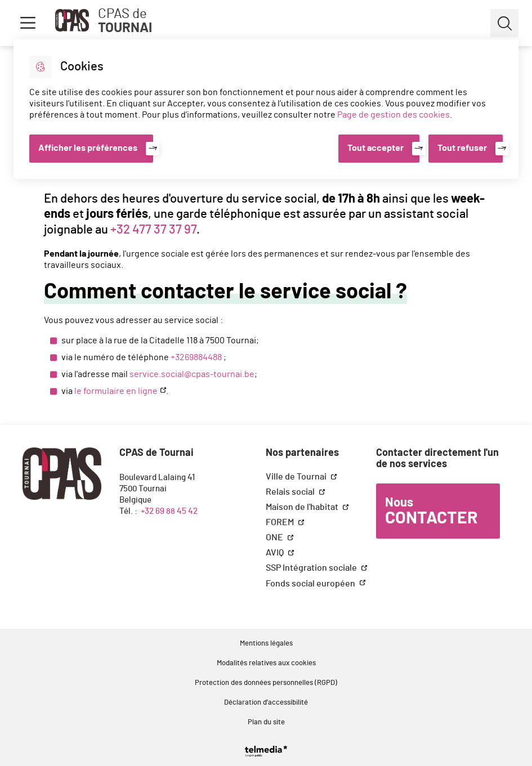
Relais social (291, 492)
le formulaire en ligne (116, 391)
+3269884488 (196, 357)
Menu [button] (28, 23)
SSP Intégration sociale (312, 568)
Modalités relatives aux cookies (266, 663)
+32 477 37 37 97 (153, 230)
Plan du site (266, 722)
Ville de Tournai (297, 477)
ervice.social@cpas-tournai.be (194, 374)
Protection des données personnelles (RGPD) (266, 683)
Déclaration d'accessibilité (266, 703)
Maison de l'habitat (303, 507)
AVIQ (276, 553)
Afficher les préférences (88, 148)
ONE (275, 537)
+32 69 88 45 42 (169, 511)
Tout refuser (462, 148)
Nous (431, 512)
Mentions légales (266, 644)
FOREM (281, 522)
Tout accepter (375, 148)
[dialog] (266, 109)
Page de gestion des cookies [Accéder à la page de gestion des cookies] (394, 115)
